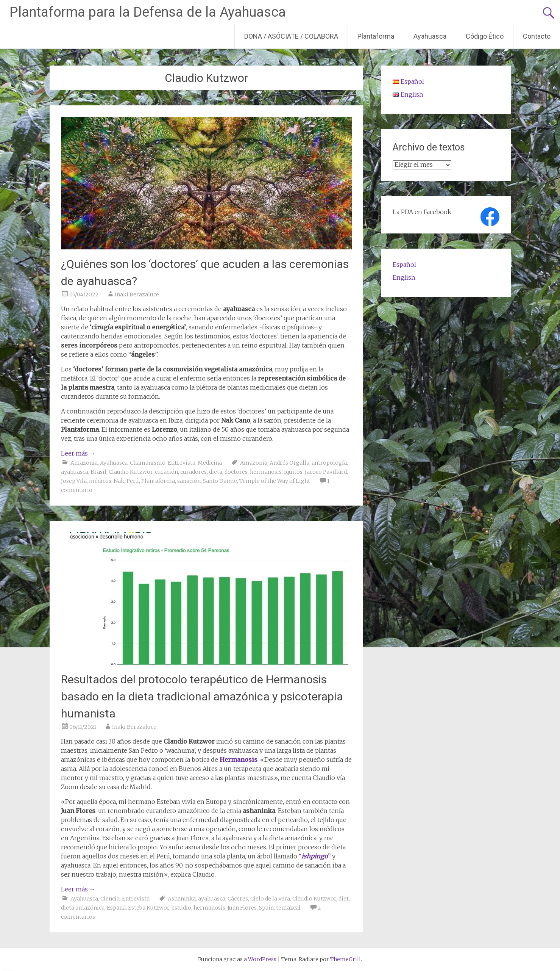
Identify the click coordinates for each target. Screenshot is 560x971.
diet (344, 899)
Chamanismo (148, 463)
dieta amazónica (83, 908)
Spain (266, 908)
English (404, 277)
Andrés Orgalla (289, 463)
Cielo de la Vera (270, 899)
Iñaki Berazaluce (137, 294)
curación (166, 472)
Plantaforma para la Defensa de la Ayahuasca (148, 12)
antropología (329, 463)
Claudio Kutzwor (131, 472)
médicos (100, 481)
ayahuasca (75, 472)
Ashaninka (182, 899)
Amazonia (84, 463)
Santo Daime (220, 481)
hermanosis (266, 472)
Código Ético (485, 36)
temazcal (288, 908)
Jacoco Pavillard (326, 472)
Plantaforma (376, 36)
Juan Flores (242, 908)
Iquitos (293, 472)
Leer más (78, 453)
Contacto (537, 36)
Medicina (210, 463)
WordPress (262, 959)
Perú (133, 481)
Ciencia (110, 899)
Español (404, 265)
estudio (181, 908)
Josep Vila (74, 481)
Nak (119, 481)
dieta (216, 472)
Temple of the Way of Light (275, 481)
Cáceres (238, 899)
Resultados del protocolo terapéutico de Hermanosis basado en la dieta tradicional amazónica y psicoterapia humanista (202, 696)
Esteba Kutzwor (149, 908)
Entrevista (182, 463)
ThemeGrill (346, 959)
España (116, 908)
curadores (193, 472)
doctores (236, 472)
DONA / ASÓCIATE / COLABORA (291, 36)
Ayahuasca (430, 36)
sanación (189, 481)
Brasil (98, 472)
